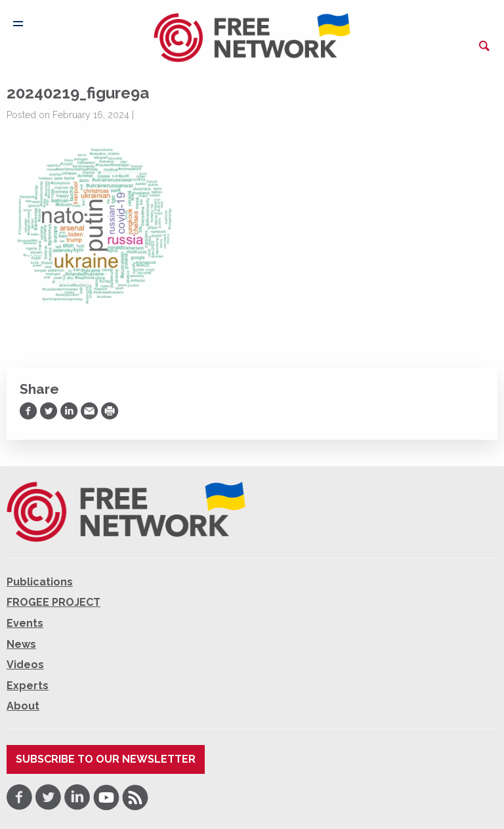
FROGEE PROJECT (53, 602)
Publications (40, 582)
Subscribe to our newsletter (106, 759)
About (23, 706)
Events (25, 623)
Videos (25, 665)
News (21, 644)
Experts (28, 686)
